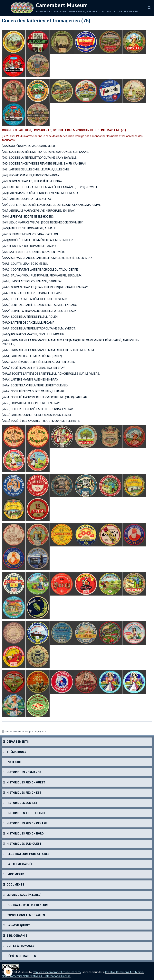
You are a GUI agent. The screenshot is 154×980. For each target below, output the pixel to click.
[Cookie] (8, 972)
